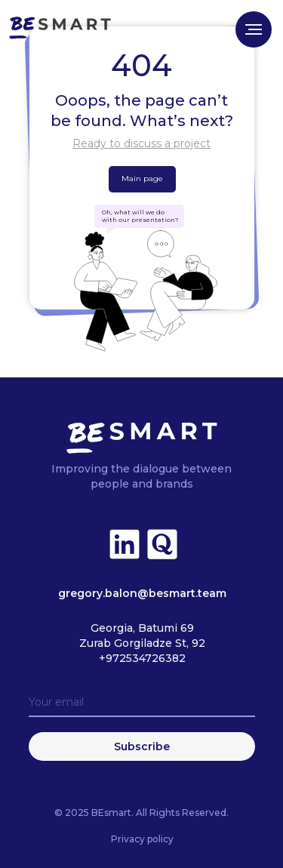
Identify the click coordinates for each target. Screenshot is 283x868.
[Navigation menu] (254, 29)
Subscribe (142, 746)
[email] (142, 703)
